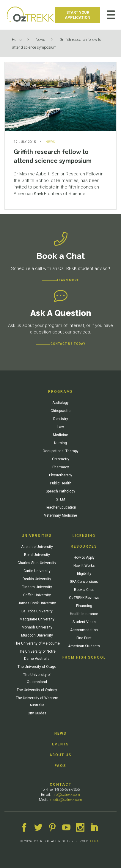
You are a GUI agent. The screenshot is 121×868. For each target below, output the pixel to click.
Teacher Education (61, 507)
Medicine (60, 435)
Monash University (37, 627)
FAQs (60, 766)
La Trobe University (37, 611)
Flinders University (37, 587)
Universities (37, 536)
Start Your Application (78, 15)
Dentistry (61, 419)
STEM (60, 499)
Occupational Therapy (60, 451)
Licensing (84, 536)
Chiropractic (60, 411)
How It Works (84, 566)
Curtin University (37, 571)
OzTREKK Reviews (84, 598)
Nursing (60, 443)
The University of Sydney (37, 690)
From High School (84, 657)
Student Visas (84, 622)
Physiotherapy (61, 475)
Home (17, 40)
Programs (61, 392)
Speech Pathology (60, 491)
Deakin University (37, 579)
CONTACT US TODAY (68, 344)
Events (60, 744)
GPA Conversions (84, 582)
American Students (84, 646)
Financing (84, 606)
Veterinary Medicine (60, 515)
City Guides (37, 713)
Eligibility (84, 574)
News (40, 40)
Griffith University (37, 595)
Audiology (60, 403)
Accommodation (84, 630)
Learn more (68, 280)
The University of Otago (37, 667)
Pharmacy (61, 467)
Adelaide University (37, 547)
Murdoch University (37, 635)
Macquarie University (37, 619)
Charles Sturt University (37, 563)
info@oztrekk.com (66, 795)
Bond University (37, 555)
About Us (60, 755)
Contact (61, 784)
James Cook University (37, 603)
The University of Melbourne (37, 643)
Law (61, 427)
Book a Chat (84, 590)
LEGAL (95, 841)
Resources (84, 546)
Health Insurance (84, 614)
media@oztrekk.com (66, 800)
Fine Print (84, 638)
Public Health (61, 483)
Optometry (61, 459)
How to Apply (84, 557)
